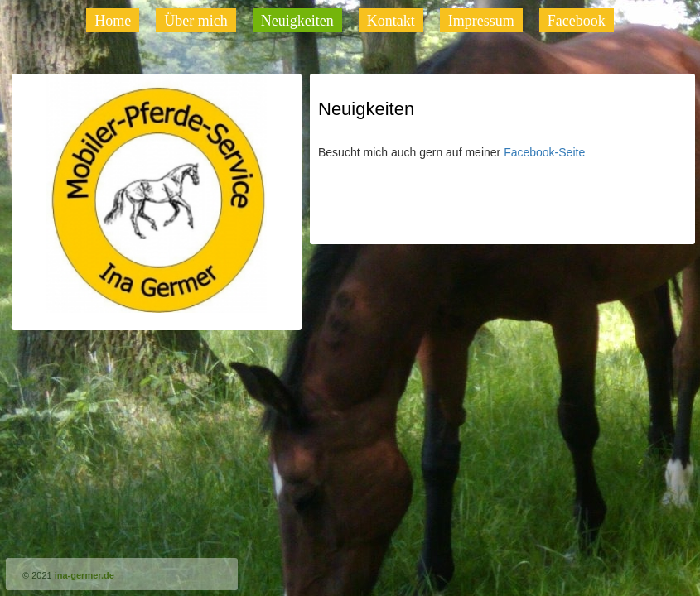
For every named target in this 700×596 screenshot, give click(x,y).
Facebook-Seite (546, 152)
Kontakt (391, 21)
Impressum (481, 21)
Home (113, 21)
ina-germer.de (84, 575)
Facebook (577, 21)
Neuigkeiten (297, 21)
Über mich (196, 21)
